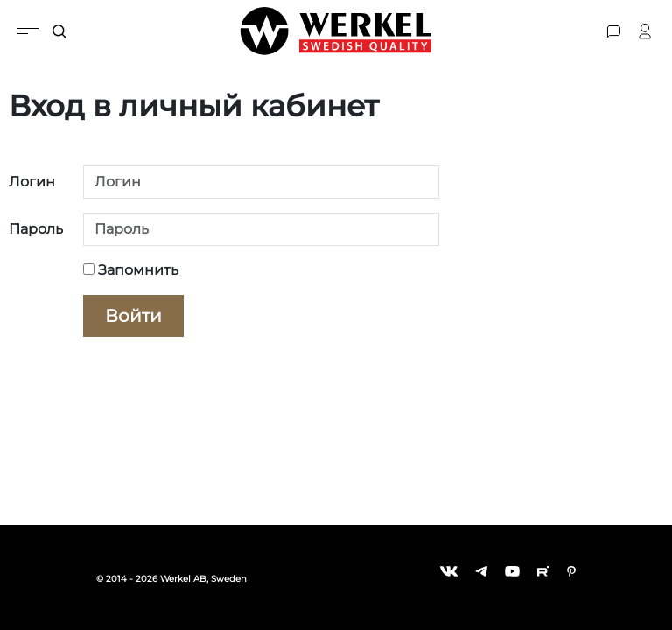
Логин (32, 182)
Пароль (36, 229)
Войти (133, 316)
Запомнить (131, 270)
